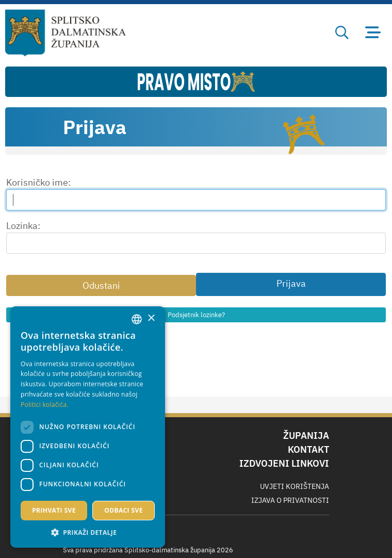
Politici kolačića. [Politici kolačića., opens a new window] (45, 405)
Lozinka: (23, 226)
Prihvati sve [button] (54, 510)
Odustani (101, 285)
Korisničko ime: (38, 182)
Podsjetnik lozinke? (196, 315)
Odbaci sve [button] (124, 510)
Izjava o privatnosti (290, 500)
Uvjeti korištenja (295, 486)
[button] (88, 532)
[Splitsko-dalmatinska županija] (66, 33)
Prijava (291, 283)
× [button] (151, 318)
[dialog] (88, 427)
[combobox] (137, 319)
